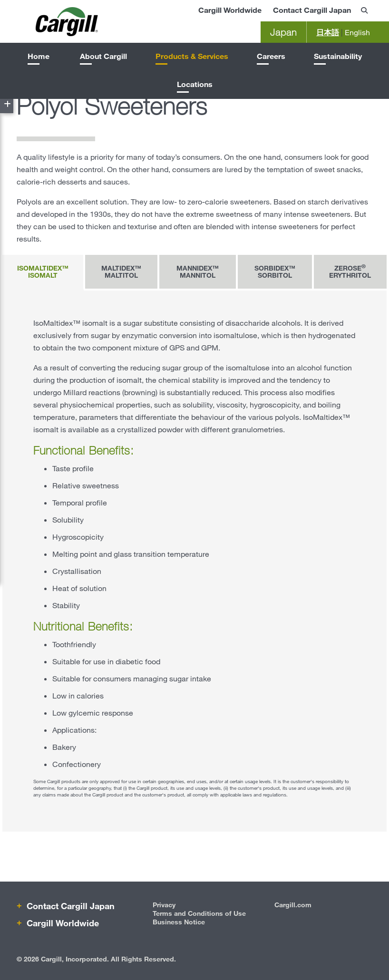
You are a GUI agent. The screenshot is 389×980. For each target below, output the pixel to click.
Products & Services (192, 56)
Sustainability (338, 56)
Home (39, 56)
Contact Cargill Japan (312, 10)
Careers (271, 56)
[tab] (43, 273)
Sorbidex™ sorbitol (275, 272)
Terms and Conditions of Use (199, 913)
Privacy (164, 905)
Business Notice (179, 922)
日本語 (328, 32)
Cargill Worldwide (230, 10)
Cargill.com (293, 905)
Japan (283, 32)
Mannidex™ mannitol (198, 272)
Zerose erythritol (350, 271)
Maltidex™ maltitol (121, 272)
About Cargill (103, 56)
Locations (195, 84)
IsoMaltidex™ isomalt (43, 272)
